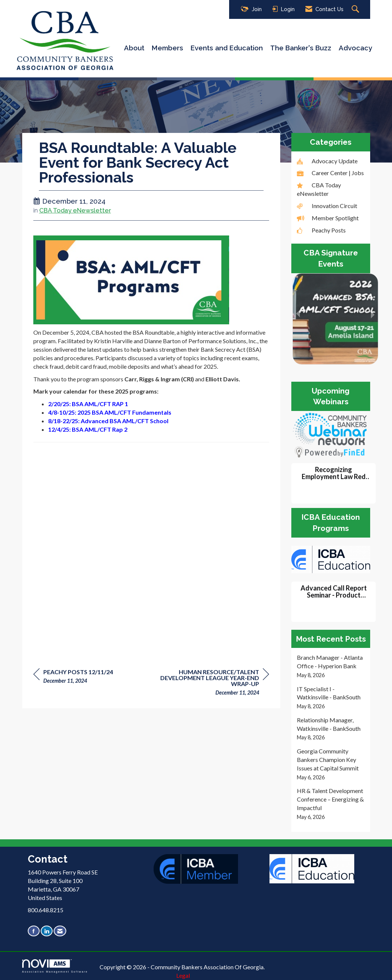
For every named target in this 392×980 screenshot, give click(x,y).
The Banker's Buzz (301, 48)
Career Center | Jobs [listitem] (330, 173)
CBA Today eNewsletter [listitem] (319, 189)
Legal (183, 975)
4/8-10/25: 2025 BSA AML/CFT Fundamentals (110, 412)
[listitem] (331, 666)
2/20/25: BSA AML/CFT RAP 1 (88, 404)
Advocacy (355, 48)
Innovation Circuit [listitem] (327, 206)
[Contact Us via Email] (60, 931)
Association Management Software (55, 966)
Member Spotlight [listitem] (328, 218)
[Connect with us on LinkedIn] (47, 931)
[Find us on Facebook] (34, 931)
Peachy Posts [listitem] (321, 230)
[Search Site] (356, 9)
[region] (214, 683)
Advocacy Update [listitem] (327, 161)
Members (167, 48)
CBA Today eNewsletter (75, 210)
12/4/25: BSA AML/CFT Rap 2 (88, 429)
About (134, 48)
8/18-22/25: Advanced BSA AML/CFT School (108, 421)
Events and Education (227, 48)
